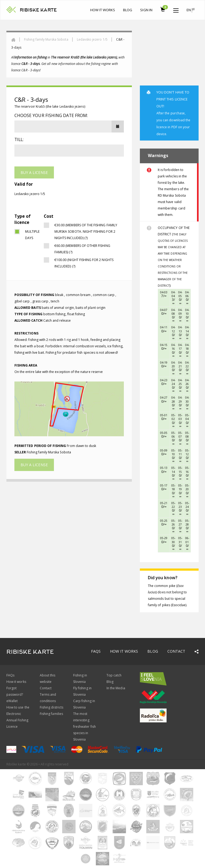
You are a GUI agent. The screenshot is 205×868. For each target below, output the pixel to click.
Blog (128, 10)
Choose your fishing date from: (51, 115)
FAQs (96, 651)
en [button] (191, 10)
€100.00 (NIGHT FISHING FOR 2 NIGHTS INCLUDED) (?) (84, 263)
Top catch (114, 675)
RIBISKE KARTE (38, 10)
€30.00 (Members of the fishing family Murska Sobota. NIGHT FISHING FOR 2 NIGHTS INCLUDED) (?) (86, 231)
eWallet (12, 701)
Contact (176, 651)
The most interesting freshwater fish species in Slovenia (84, 727)
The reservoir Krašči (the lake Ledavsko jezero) (50, 106)
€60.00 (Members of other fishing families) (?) (82, 249)
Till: (19, 139)
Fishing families (51, 714)
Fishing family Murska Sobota (46, 39)
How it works (103, 10)
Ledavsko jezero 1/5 (92, 39)
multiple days (30, 235)
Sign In (146, 10)
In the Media (116, 688)
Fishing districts (52, 707)
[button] (176, 9)
